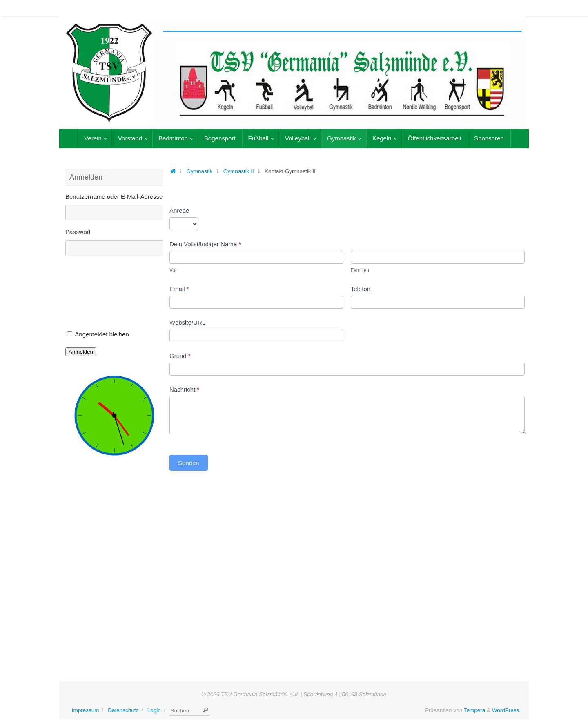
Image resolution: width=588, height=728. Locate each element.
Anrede (179, 210)
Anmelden (81, 352)
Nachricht (184, 389)
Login (154, 710)
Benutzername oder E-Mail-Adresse (114, 197)
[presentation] (99, 295)
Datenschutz (123, 710)
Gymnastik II (239, 171)
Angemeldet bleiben (102, 334)
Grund (180, 356)
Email (179, 289)
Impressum (86, 710)
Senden (189, 463)
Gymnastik (200, 171)
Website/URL (187, 322)
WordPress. (506, 710)
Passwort (78, 232)
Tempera (475, 710)
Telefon (361, 289)
